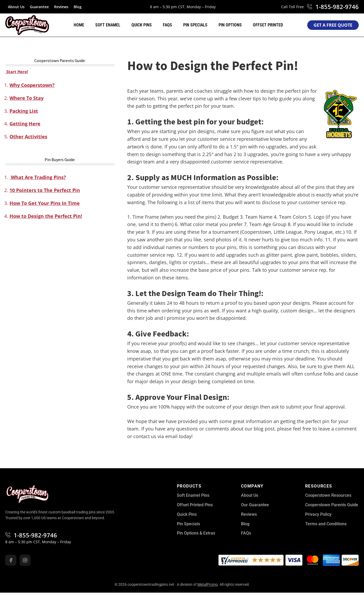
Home (79, 25)
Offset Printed (268, 25)
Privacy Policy (318, 514)
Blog (78, 7)
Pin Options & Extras (196, 533)
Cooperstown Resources (328, 495)
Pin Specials (195, 25)
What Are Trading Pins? (38, 177)
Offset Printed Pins (195, 505)
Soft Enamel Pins (193, 495)
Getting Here (25, 124)
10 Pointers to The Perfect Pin (45, 190)
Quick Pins (142, 25)
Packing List (24, 111)
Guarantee (39, 7)
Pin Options (230, 25)
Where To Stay (27, 98)
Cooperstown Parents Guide (332, 505)
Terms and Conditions (326, 524)
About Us (16, 7)
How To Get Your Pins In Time (45, 203)
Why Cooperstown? (32, 85)
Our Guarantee (255, 505)
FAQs (167, 25)
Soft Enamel (108, 25)
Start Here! (17, 72)
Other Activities (28, 137)
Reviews (61, 7)
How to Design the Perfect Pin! (46, 216)
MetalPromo (208, 584)
